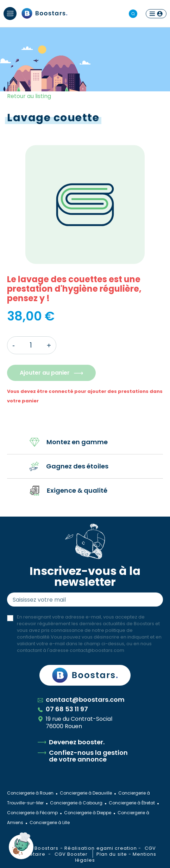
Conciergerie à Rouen (30, 793)
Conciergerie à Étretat (132, 803)
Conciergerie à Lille (50, 822)
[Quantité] (31, 345)
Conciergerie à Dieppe (88, 813)
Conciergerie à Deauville (86, 793)
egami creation (117, 848)
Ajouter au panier (45, 373)
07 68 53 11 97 (63, 709)
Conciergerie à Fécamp (32, 813)
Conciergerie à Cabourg (76, 803)
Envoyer (151, 600)
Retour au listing (29, 96)
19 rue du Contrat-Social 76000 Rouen (75, 723)
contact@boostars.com (97, 650)
